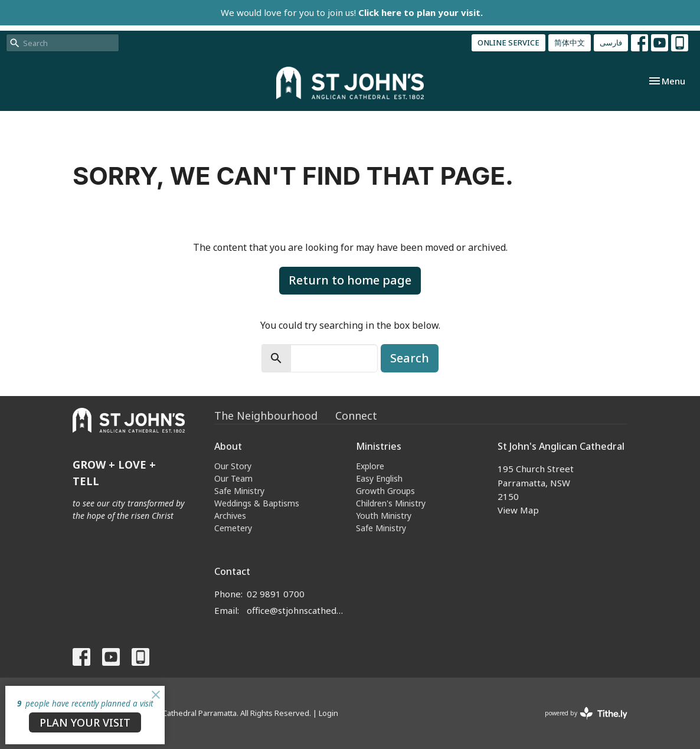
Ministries (379, 446)
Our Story (233, 466)
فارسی (611, 42)
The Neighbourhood (266, 416)
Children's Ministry (391, 503)
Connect (356, 416)
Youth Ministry (384, 516)
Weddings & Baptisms (257, 503)
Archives (230, 516)
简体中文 (570, 42)
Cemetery (233, 528)
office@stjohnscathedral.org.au (295, 610)
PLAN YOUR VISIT (85, 722)
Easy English (379, 478)
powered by (586, 713)
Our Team (233, 478)
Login (328, 713)
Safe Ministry (239, 491)
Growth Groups (385, 491)
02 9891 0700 (276, 594)
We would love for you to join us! (352, 12)
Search (410, 358)
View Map (518, 510)
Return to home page (350, 280)
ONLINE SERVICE (508, 42)
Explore (370, 466)
